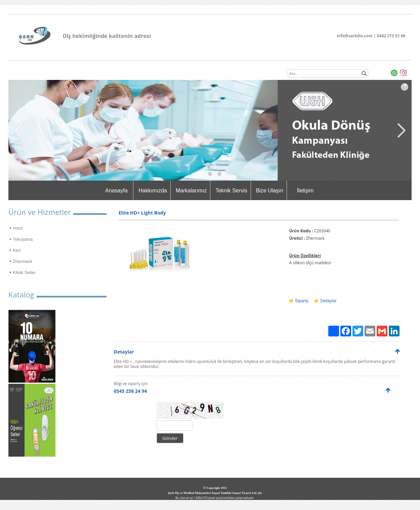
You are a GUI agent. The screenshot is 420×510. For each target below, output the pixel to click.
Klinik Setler (24, 272)
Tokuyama (23, 239)
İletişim (305, 191)
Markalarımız (191, 191)
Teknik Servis (231, 191)
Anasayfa (116, 191)
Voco (18, 228)
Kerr (17, 250)
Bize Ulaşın (270, 191)
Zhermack (23, 261)
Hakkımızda (153, 191)
